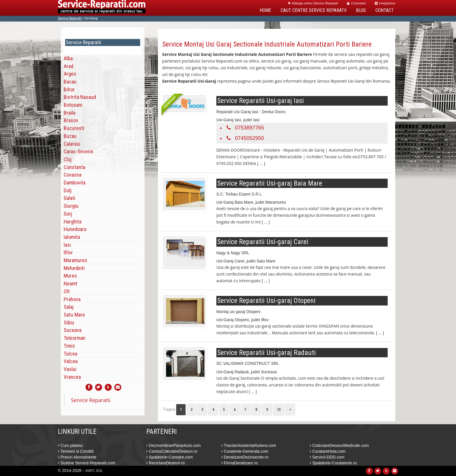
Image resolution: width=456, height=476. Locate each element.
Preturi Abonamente (77, 457)
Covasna (73, 175)
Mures (70, 276)
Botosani (73, 105)
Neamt (71, 284)
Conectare (356, 3)
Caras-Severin (79, 151)
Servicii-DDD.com (327, 457)
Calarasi (72, 144)
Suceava (73, 330)
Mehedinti (74, 268)
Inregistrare (385, 3)
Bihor (69, 89)
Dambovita (75, 183)
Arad (68, 66)
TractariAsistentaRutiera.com (249, 445)
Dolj (68, 190)
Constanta (74, 167)
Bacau (70, 82)
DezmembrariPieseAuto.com (173, 445)
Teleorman (75, 338)
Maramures (75, 260)
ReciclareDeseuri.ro (165, 463)
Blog (361, 10)
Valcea (71, 361)
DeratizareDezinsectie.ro (245, 457)
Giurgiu (71, 206)
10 (279, 410)
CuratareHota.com (328, 451)
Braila (70, 113)
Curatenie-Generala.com (245, 451)
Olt (67, 291)
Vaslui (70, 369)
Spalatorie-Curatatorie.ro (333, 463)
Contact (385, 10)
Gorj (68, 214)
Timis (69, 346)
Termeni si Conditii (76, 451)
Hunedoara (75, 229)
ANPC (90, 471)
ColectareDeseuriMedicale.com (339, 445)
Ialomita (72, 237)
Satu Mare (74, 315)
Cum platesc (71, 445)
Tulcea (71, 354)
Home (265, 10)
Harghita (73, 222)
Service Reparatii (70, 18)
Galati (70, 198)
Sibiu (69, 323)
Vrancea (72, 377)
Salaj (69, 307)
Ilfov (68, 252)
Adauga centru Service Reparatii (313, 3)
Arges (70, 74)
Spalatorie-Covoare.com (170, 457)
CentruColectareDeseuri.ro (172, 451)
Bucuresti (74, 128)
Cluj (68, 159)
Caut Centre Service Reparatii (313, 10)
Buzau (70, 136)
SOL (99, 471)
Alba (68, 58)
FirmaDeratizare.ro (240, 463)
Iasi (67, 245)
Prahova (72, 299)
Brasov (71, 120)
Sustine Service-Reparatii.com (87, 463)
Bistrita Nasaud (80, 97)
